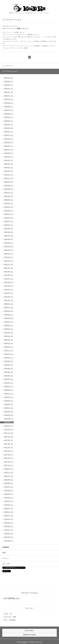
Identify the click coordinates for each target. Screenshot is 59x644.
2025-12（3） (9, 92)
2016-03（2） (9, 501)
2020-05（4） (9, 329)
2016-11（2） (9, 473)
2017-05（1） (9, 451)
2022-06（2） (9, 239)
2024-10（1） (9, 139)
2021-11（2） (9, 264)
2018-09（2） (9, 401)
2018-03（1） (9, 422)
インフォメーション (10, 71)
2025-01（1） (9, 132)
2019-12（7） (9, 347)
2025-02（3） (9, 128)
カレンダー (6, 564)
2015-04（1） (9, 541)
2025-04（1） (9, 121)
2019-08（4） (9, 361)
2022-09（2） (9, 229)
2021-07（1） (9, 279)
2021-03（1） (9, 293)
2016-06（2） (9, 490)
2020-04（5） (9, 333)
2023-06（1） (9, 196)
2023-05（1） (9, 200)
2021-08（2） (9, 275)
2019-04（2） (9, 376)
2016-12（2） (9, 469)
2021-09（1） (9, 272)
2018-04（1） (9, 419)
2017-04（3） (9, 455)
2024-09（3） (9, 142)
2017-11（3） (9, 433)
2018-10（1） (9, 397)
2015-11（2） (9, 516)
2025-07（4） (9, 110)
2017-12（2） (9, 429)
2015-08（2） (9, 526)
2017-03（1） (9, 458)
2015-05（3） (9, 537)
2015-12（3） (9, 512)
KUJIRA (24, 642)
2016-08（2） (9, 483)
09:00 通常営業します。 (12, 598)
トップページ (7, 66)
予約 (4, 553)
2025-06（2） (9, 114)
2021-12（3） (9, 261)
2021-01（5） (9, 300)
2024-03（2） (9, 164)
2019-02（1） (9, 383)
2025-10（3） (9, 99)
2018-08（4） (9, 404)
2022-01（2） (9, 257)
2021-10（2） (9, 268)
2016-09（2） (9, 480)
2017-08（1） (9, 444)
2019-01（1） (9, 386)
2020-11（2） (9, 307)
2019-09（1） (9, 358)
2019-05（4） (9, 372)
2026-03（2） (9, 81)
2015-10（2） (9, 519)
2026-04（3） (9, 78)
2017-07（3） (9, 447)
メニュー (6, 558)
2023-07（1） (9, 193)
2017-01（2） (9, 465)
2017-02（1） (9, 462)
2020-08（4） (9, 318)
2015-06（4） (9, 534)
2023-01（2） (9, 214)
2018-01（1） (9, 426)
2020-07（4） (9, 322)
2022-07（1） (9, 236)
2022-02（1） (9, 254)
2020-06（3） (9, 325)
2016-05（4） (9, 494)
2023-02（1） (9, 211)
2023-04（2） (9, 203)
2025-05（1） (9, 117)
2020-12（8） (9, 304)
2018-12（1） (9, 390)
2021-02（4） (9, 297)
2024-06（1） (9, 153)
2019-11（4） (9, 351)
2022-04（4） (9, 246)
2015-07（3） (9, 530)
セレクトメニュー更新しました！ (16, 28)
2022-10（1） (9, 225)
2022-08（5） (9, 232)
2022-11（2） (9, 221)
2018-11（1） (9, 394)
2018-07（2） (9, 408)
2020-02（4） (9, 340)
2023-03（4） (9, 207)
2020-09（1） (9, 315)
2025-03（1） (9, 124)
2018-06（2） (9, 412)
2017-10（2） (9, 437)
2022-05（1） (9, 243)
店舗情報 (6, 547)
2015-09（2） (9, 523)
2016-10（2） (9, 476)
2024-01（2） (9, 171)
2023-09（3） (9, 185)
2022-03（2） (9, 250)
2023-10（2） (9, 182)
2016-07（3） (9, 487)
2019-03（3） (9, 379)
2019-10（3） (9, 354)
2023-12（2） (9, 175)
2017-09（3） (9, 440)
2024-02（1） (9, 168)
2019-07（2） (9, 365)
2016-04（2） (9, 498)
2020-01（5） (9, 343)
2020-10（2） (9, 311)
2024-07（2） (9, 150)
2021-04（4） (9, 290)
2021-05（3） (9, 286)
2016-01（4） (9, 508)
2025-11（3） (9, 96)
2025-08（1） (9, 107)
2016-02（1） (9, 505)
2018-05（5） (9, 415)
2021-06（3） (9, 282)
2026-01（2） (9, 89)
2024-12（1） (9, 135)
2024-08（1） (9, 146)
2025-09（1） (9, 103)
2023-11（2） (9, 178)
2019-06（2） (9, 368)
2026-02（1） (9, 85)
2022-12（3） (9, 218)
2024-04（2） (9, 160)
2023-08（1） (9, 189)
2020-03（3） (9, 336)
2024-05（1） (9, 157)
